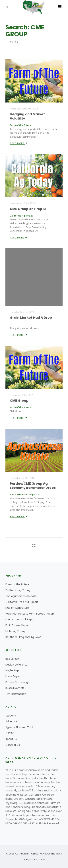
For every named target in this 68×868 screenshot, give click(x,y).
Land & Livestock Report (20, 619)
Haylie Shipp (13, 670)
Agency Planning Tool (19, 727)
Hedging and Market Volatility (27, 116)
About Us (11, 739)
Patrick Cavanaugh (17, 682)
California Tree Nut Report (22, 602)
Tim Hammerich (16, 694)
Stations (11, 716)
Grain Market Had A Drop (31, 318)
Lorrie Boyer (13, 676)
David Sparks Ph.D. (17, 665)
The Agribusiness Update (21, 596)
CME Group (19, 400)
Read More (19, 143)
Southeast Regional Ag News (23, 637)
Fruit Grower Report (18, 625)
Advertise (11, 721)
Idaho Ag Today (15, 631)
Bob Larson (12, 659)
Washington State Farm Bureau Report (30, 614)
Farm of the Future (17, 584)
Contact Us (13, 745)
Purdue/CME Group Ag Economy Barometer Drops (33, 486)
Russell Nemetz (15, 688)
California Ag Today (18, 590)
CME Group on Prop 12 (28, 209)
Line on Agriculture (17, 608)
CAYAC (10, 733)
